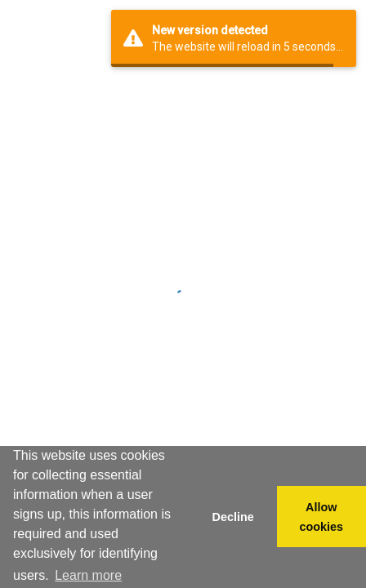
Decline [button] (232, 517)
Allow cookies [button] (322, 517)
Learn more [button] (88, 575)
